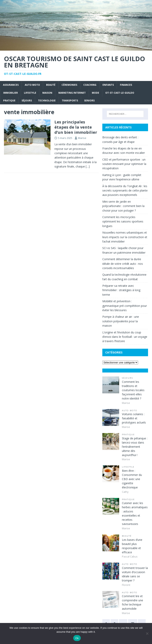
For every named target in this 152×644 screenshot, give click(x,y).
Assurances (11, 85)
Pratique (9, 101)
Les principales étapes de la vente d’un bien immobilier (76, 127)
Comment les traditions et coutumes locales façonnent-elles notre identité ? (133, 390)
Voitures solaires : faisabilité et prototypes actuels (134, 418)
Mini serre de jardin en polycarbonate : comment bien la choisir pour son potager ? (123, 206)
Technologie (47, 101)
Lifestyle (30, 93)
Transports (70, 101)
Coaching (90, 85)
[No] (147, 633)
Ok (77, 638)
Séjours (27, 101)
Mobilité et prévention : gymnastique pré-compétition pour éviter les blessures (125, 306)
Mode (95, 93)
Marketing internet (72, 93)
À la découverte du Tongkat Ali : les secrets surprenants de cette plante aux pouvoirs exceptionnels (125, 191)
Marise (82, 138)
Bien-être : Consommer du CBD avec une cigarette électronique (132, 479)
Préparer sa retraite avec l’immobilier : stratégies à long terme (121, 290)
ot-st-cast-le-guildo (120, 93)
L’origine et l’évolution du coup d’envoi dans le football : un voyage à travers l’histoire (125, 337)
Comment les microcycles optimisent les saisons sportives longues (123, 221)
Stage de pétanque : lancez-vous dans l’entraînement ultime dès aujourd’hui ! (135, 447)
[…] (88, 166)
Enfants (108, 85)
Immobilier (10, 93)
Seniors (89, 101)
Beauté (51, 85)
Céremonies (69, 85)
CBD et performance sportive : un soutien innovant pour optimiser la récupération (124, 164)
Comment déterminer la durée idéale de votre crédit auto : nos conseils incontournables (123, 264)
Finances (126, 85)
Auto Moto (32, 85)
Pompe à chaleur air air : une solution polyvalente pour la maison (121, 321)
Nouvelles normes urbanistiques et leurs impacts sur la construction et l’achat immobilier (125, 237)
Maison (47, 93)
